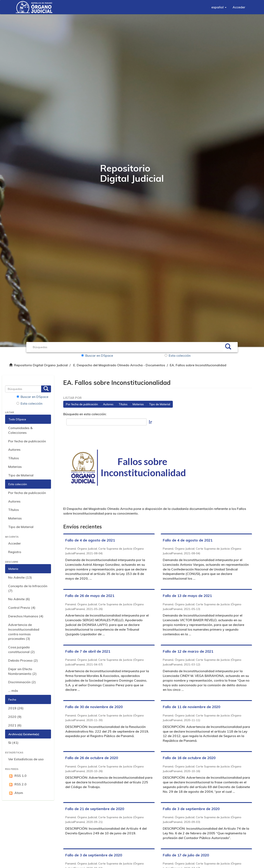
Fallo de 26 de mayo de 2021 (90, 596)
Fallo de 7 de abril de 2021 (88, 651)
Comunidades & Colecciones (20, 430)
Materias (15, 467)
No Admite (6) (19, 599)
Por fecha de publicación (27, 441)
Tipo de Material (21, 475)
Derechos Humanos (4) (26, 616)
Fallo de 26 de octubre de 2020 (92, 758)
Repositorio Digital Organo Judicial (41, 365)
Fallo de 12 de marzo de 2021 (188, 651)
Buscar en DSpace (97, 355)
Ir (150, 422)
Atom (16, 793)
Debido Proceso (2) (23, 660)
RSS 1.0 (17, 776)
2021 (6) (15, 725)
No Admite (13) (20, 577)
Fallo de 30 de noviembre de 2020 (94, 707)
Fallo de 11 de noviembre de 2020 (191, 707)
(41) (13, 743)
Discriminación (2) (22, 682)
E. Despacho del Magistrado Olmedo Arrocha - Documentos (119, 365)
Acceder (14, 543)
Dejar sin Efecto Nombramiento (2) (22, 671)
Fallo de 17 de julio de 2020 (186, 855)
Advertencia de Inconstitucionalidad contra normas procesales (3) (24, 632)
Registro (15, 552)
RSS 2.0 (17, 784)
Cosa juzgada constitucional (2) (21, 649)
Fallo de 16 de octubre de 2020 (189, 758)
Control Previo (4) (22, 608)
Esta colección (178, 355)
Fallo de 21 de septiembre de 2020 (95, 809)
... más (13, 691)
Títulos (13, 458)
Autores (14, 449)
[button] (219, 7)
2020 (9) (15, 717)
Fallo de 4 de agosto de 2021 (90, 540)
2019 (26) (16, 708)
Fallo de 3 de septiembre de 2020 (191, 809)
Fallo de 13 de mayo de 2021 (187, 596)
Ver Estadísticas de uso (26, 759)
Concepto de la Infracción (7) (28, 588)
